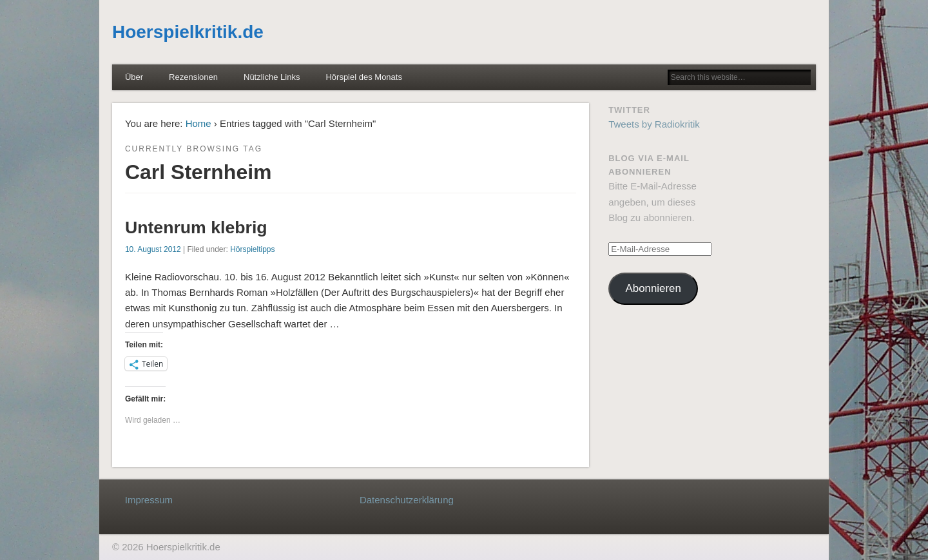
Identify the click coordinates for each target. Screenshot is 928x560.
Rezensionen (193, 77)
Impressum (149, 500)
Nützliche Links (272, 77)
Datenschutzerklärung (407, 500)
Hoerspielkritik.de (188, 32)
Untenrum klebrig (196, 227)
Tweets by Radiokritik (654, 124)
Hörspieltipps (252, 249)
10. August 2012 (153, 249)
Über (134, 77)
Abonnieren (653, 288)
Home (198, 123)
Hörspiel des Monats (364, 77)
